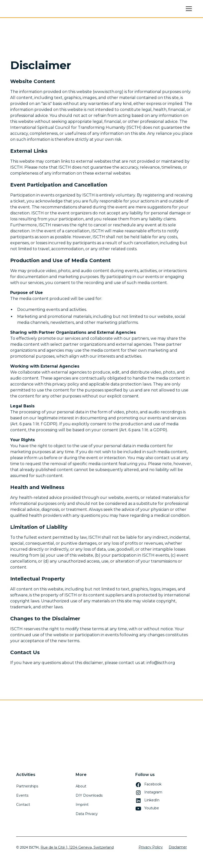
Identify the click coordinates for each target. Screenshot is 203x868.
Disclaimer (178, 847)
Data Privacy (87, 814)
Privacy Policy (151, 847)
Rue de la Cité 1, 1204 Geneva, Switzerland (77, 847)
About (81, 786)
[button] (188, 9)
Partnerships (27, 786)
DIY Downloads (89, 795)
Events (22, 795)
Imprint (82, 805)
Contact (23, 805)
